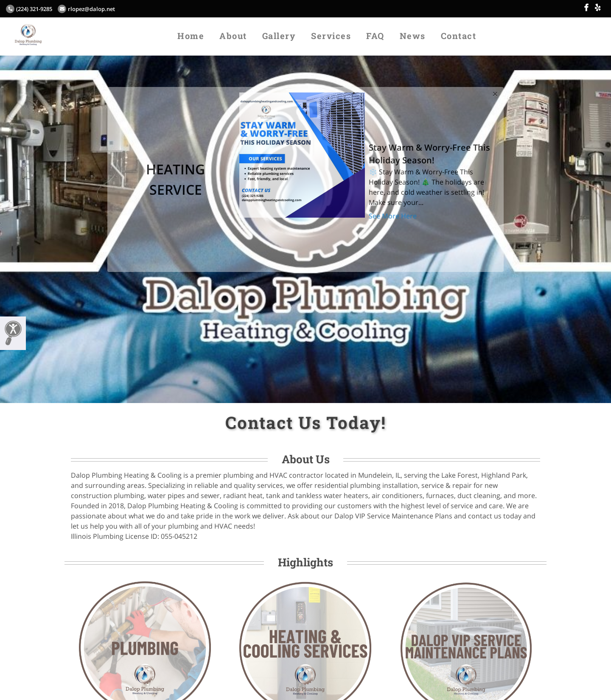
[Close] (495, 92)
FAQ (375, 36)
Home (191, 36)
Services (331, 36)
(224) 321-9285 (29, 9)
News (413, 36)
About (233, 36)
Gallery (279, 36)
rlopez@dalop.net (86, 9)
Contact (459, 36)
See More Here (393, 216)
